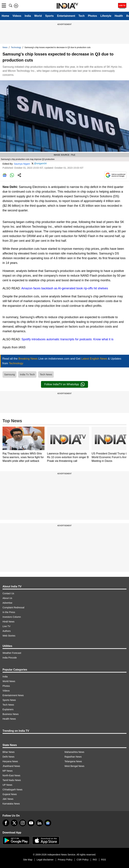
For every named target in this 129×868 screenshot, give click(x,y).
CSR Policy (83, 860)
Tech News (46, 374)
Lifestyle (106, 16)
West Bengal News (74, 766)
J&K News (8, 799)
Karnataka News (11, 804)
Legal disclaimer (45, 860)
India (28, 16)
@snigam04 (40, 163)
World (38, 16)
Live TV (6, 626)
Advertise (7, 603)
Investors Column (12, 617)
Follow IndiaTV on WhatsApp (64, 384)
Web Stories (9, 636)
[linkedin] (39, 823)
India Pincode (10, 658)
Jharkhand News (11, 766)
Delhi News (8, 757)
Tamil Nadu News (12, 780)
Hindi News (8, 622)
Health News (9, 719)
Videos (17, 16)
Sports (49, 16)
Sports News (9, 700)
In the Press (9, 612)
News (5, 47)
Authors (7, 631)
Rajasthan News (73, 757)
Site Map (28, 860)
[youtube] (31, 823)
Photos (92, 16)
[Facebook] (6, 823)
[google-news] (48, 823)
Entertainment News (13, 695)
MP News (8, 771)
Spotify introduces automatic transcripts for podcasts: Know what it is (67, 339)
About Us (7, 598)
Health (119, 16)
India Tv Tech (27, 374)
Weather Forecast (12, 653)
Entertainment (66, 16)
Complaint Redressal (13, 607)
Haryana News (10, 761)
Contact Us (8, 593)
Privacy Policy (65, 860)
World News (9, 681)
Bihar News (9, 752)
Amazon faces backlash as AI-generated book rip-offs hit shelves (65, 288)
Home (5, 16)
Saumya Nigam (22, 164)
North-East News (11, 775)
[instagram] (23, 823)
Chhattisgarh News (12, 790)
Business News (11, 714)
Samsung (9, 374)
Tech (81, 16)
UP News (7, 785)
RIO (95, 860)
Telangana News (73, 761)
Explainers (8, 709)
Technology (16, 47)
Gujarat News (10, 794)
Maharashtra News (74, 752)
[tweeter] (14, 823)
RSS (104, 860)
